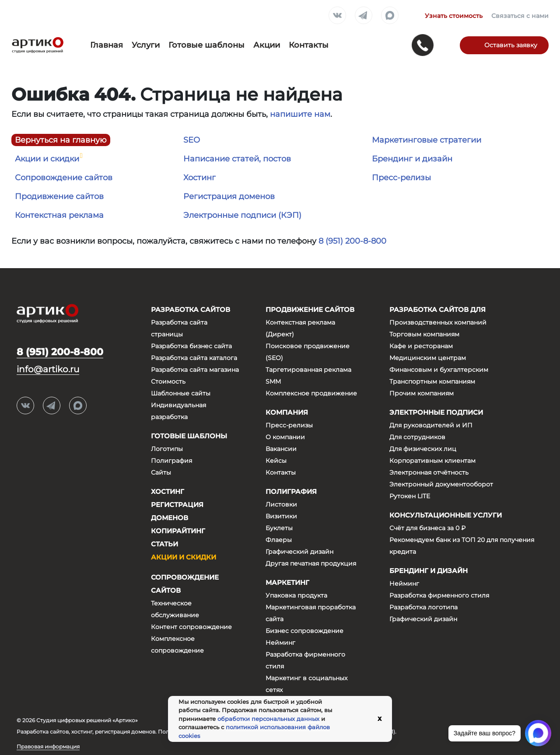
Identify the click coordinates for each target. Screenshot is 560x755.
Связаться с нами (520, 16)
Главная (107, 45)
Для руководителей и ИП (431, 425)
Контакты (309, 45)
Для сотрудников (417, 437)
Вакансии (281, 449)
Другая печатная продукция (311, 563)
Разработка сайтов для (437, 309)
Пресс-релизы (401, 178)
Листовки (281, 504)
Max (390, 16)
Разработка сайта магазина (195, 370)
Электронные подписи (436, 412)
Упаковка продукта (296, 595)
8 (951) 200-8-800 (352, 241)
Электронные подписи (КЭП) (242, 215)
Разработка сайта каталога (194, 358)
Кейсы (276, 461)
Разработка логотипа (423, 607)
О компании (285, 437)
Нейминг (280, 643)
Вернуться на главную (61, 140)
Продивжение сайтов (59, 196)
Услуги (146, 45)
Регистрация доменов (229, 196)
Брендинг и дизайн (412, 159)
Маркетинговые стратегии (427, 140)
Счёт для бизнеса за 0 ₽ (427, 528)
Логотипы (167, 449)
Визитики (281, 516)
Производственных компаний (438, 322)
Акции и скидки (47, 159)
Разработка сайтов (191, 309)
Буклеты (279, 528)
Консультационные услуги (446, 515)
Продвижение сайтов (310, 309)
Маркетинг (287, 582)
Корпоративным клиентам (432, 461)
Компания (287, 412)
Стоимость (168, 381)
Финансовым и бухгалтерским (439, 370)
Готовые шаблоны (206, 45)
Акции (267, 45)
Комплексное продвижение (311, 393)
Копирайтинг (178, 531)
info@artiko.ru (48, 369)
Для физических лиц (423, 449)
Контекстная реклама (59, 215)
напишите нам (300, 114)
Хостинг (199, 178)
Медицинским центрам (428, 358)
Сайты (161, 472)
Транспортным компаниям (432, 381)
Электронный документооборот (441, 484)
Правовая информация (48, 746)
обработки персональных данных (268, 719)
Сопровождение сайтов (64, 178)
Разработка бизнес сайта (191, 346)
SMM (273, 381)
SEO (192, 140)
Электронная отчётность (429, 472)
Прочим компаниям (422, 393)
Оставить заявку (511, 45)
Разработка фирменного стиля (439, 595)
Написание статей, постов (237, 159)
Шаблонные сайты (181, 393)
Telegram (364, 16)
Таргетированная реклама (308, 370)
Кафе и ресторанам (421, 346)
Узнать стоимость (454, 16)
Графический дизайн (299, 552)
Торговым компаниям (424, 334)
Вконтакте (337, 16)
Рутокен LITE (410, 496)
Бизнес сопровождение (304, 631)
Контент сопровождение (191, 627)
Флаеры (279, 540)
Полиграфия (171, 461)
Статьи (164, 544)
